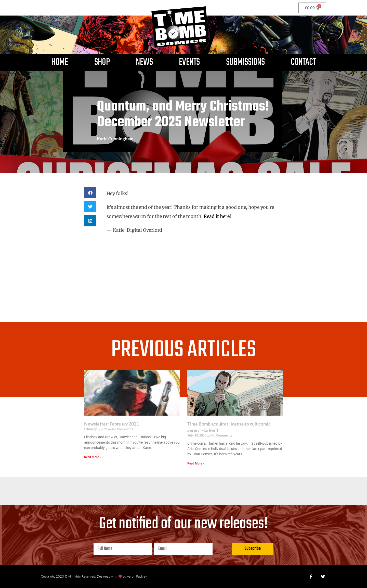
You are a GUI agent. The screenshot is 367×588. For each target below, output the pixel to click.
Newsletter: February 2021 (112, 424)
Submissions (245, 62)
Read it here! (217, 216)
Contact (303, 62)
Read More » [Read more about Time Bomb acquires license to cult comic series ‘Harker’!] (196, 463)
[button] (90, 193)
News (144, 62)
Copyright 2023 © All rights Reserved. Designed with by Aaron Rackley (94, 576)
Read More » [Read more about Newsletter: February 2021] (93, 457)
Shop (102, 62)
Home (60, 62)
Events (189, 62)
